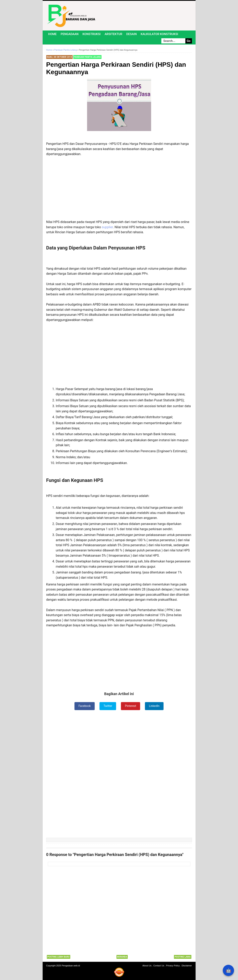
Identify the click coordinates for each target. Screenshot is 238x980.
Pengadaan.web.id (71, 966)
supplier (107, 227)
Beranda (122, 957)
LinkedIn (154, 706)
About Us (147, 966)
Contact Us (159, 966)
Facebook (85, 706)
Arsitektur (113, 34)
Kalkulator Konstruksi (159, 34)
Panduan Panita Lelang (87, 57)
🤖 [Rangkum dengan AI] (228, 970)
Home (53, 34)
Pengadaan (70, 34)
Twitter (108, 706)
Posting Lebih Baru (59, 957)
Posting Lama (183, 957)
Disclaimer (187, 966)
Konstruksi (92, 34)
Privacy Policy (173, 966)
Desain (132, 34)
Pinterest (131, 706)
